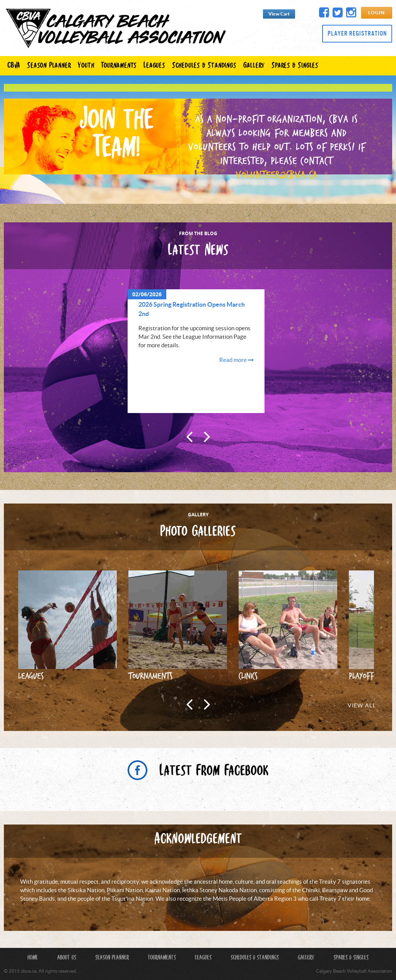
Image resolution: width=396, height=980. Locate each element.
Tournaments (119, 66)
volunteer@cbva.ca (277, 174)
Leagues (154, 66)
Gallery (254, 66)
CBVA (14, 66)
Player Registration (357, 33)
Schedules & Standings (204, 66)
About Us (67, 958)
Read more (236, 360)
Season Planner (49, 66)
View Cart (279, 14)
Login (376, 13)
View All (362, 706)
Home (33, 958)
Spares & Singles (295, 66)
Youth (86, 66)
